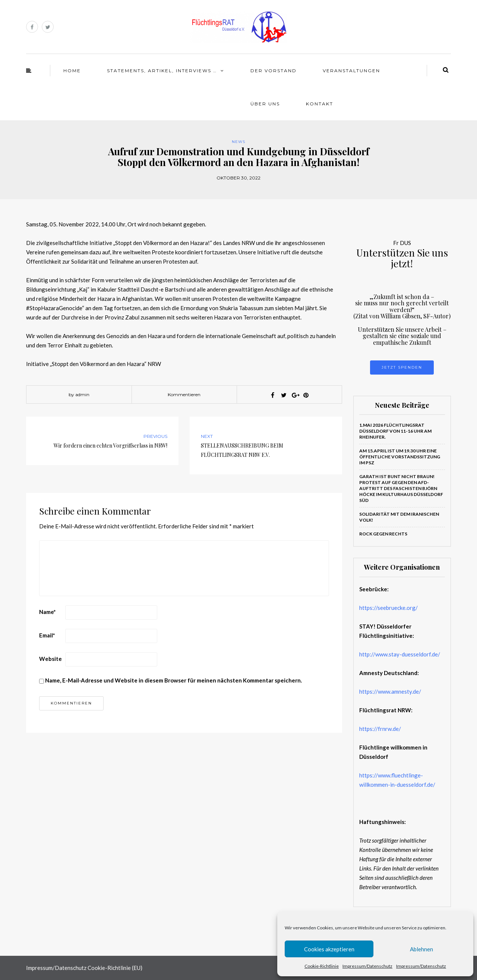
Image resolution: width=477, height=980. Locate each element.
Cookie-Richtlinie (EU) (115, 968)
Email (47, 635)
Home (72, 71)
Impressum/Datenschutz (367, 966)
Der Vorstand (274, 71)
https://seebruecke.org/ (388, 608)
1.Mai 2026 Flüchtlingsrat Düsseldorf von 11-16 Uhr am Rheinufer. (395, 431)
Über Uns (265, 104)
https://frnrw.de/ (380, 729)
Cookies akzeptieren (329, 949)
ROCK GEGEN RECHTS (383, 534)
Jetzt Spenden (402, 367)
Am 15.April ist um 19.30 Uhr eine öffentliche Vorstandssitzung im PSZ (400, 457)
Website (50, 659)
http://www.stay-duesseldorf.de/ (400, 654)
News (238, 142)
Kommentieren (184, 394)
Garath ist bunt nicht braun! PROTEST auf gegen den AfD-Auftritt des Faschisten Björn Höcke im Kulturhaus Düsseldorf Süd (401, 488)
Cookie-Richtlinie (322, 966)
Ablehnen (421, 949)
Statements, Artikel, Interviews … (162, 71)
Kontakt (320, 104)
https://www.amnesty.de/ (390, 691)
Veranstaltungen (351, 71)
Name (48, 612)
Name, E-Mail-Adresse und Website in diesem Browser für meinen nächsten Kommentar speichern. (173, 680)
